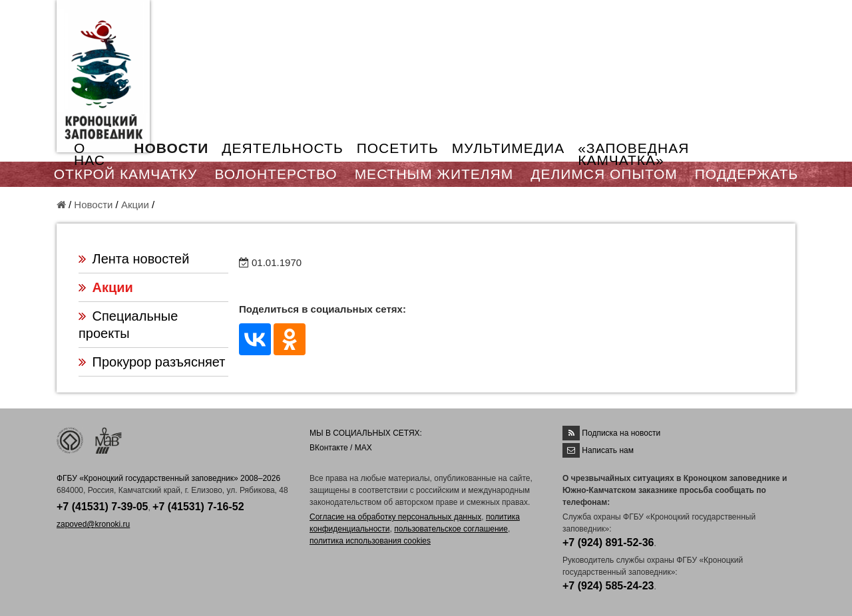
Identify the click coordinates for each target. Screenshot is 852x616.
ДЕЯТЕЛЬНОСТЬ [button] (282, 148)
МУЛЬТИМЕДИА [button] (508, 148)
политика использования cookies (370, 541)
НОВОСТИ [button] (171, 148)
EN (765, 18)
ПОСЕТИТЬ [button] (398, 148)
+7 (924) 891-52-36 (608, 542)
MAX (363, 448)
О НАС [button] (90, 154)
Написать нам (608, 450)
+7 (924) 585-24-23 (608, 586)
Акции (135, 205)
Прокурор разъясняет (159, 362)
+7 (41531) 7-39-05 (102, 507)
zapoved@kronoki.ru (93, 524)
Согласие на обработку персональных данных (395, 517)
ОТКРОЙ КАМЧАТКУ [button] (126, 174)
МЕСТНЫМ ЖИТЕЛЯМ (434, 174)
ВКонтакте (329, 448)
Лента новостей (141, 259)
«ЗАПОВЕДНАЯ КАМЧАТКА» (633, 154)
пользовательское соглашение (451, 529)
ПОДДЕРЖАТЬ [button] (747, 174)
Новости (93, 205)
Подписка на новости (621, 433)
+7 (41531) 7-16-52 (198, 507)
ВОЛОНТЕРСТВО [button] (276, 174)
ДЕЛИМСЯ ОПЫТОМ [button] (604, 174)
